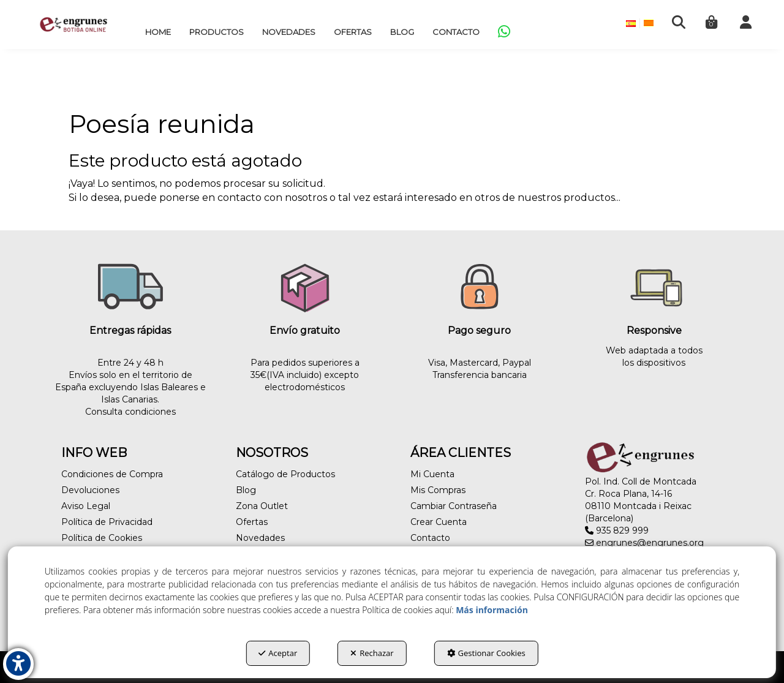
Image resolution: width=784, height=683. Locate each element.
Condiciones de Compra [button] (112, 474)
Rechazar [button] (372, 653)
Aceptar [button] (278, 653)
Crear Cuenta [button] (439, 522)
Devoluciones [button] (90, 490)
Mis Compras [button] (438, 490)
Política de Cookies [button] (102, 538)
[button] (73, 25)
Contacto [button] (430, 538)
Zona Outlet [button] (262, 506)
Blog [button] (246, 490)
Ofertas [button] (252, 522)
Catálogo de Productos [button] (285, 474)
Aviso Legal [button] (86, 506)
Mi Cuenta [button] (432, 474)
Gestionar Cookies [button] (486, 653)
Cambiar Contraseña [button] (454, 506)
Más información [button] (492, 610)
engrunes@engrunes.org (644, 543)
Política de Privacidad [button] (107, 522)
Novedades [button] (260, 538)
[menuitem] (158, 32)
